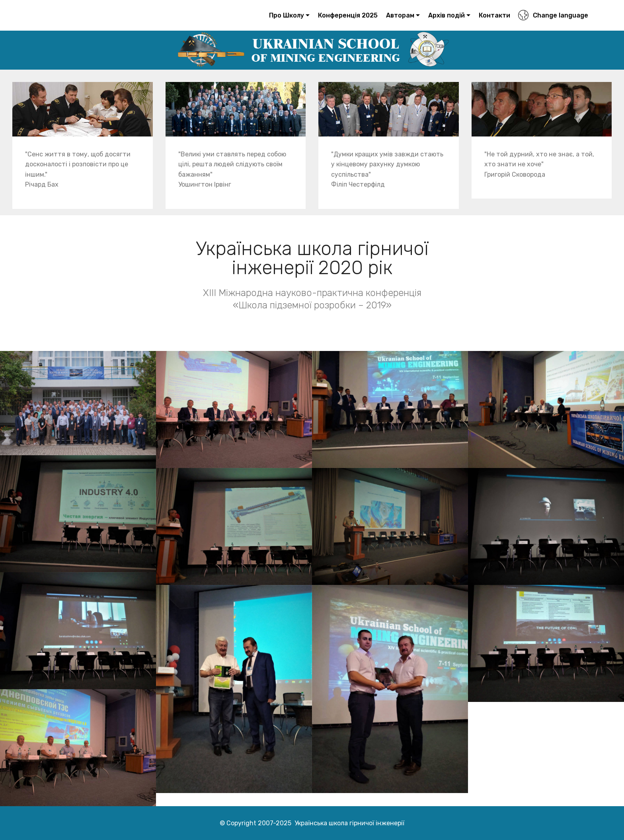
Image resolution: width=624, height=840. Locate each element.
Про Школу (287, 15)
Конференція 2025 (348, 15)
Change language (553, 15)
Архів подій (447, 15)
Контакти (494, 15)
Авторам (400, 15)
